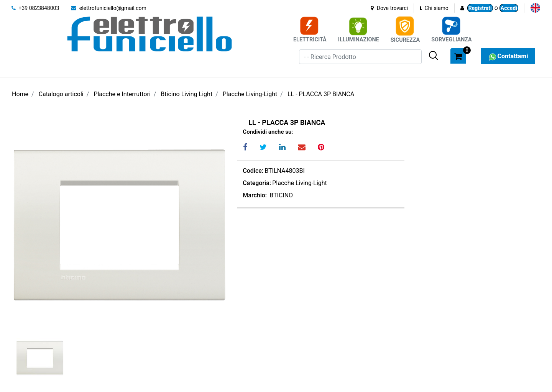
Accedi (509, 8)
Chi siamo (434, 8)
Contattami (508, 56)
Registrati (480, 8)
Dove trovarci (389, 8)
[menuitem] (535, 8)
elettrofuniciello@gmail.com (109, 8)
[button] (434, 56)
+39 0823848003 (35, 8)
